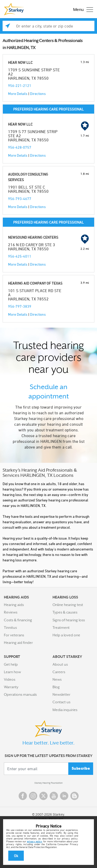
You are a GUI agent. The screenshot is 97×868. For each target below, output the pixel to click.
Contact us (61, 702)
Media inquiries (65, 710)
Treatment (61, 628)
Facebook (23, 796)
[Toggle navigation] (82, 9)
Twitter (43, 796)
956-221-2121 (20, 85)
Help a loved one (66, 635)
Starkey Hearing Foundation (48, 783)
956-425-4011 (20, 256)
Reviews (11, 612)
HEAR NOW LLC (20, 62)
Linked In (64, 796)
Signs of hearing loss (69, 620)
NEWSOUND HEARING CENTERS (33, 237)
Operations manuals (20, 694)
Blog (56, 687)
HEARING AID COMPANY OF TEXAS (35, 283)
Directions (38, 94)
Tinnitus (10, 628)
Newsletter (61, 694)
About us (60, 664)
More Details (18, 94)
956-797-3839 (20, 306)
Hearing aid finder (18, 643)
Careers (59, 672)
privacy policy (35, 841)
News (57, 679)
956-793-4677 (20, 199)
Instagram (33, 796)
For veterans (14, 635)
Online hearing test (68, 605)
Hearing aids (14, 605)
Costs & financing (18, 620)
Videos (10, 679)
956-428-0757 (20, 147)
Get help (11, 664)
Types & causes (65, 612)
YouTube (54, 796)
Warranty (11, 687)
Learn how (12, 672)
